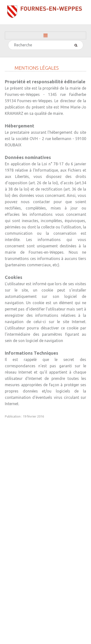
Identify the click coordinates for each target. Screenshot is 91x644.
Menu (45, 35)
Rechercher (8, 41)
